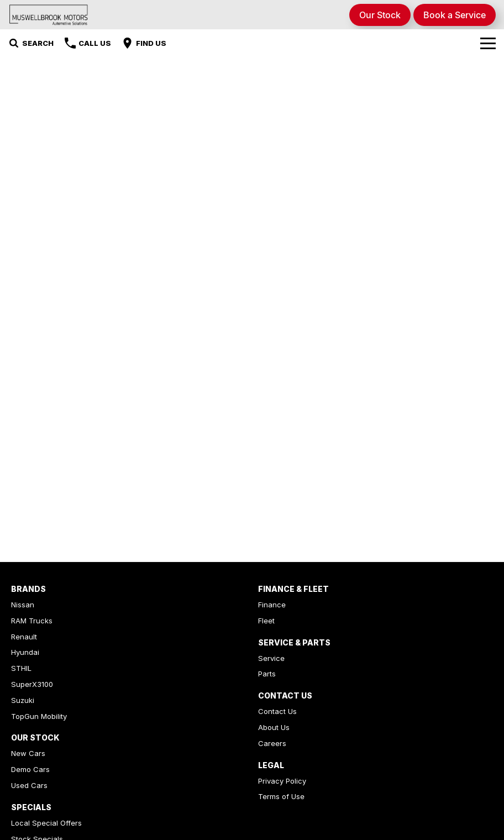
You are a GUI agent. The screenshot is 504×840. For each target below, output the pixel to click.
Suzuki (23, 700)
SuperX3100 (32, 684)
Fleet (266, 621)
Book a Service (455, 15)
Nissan (23, 605)
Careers (272, 743)
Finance (272, 605)
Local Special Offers (46, 823)
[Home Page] (49, 15)
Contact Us (277, 711)
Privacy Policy (282, 781)
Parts (267, 674)
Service (271, 658)
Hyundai (25, 652)
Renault (24, 637)
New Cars (28, 753)
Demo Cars (30, 769)
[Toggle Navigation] (488, 43)
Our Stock (380, 15)
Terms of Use (281, 796)
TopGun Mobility (39, 716)
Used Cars (29, 785)
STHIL (21, 668)
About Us (274, 727)
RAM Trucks (32, 621)
